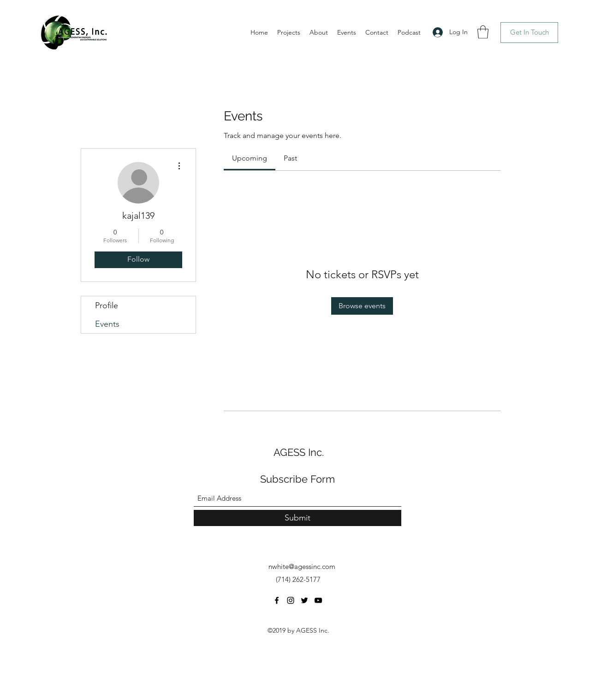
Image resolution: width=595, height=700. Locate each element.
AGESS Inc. (299, 452)
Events (107, 324)
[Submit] (297, 518)
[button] (483, 32)
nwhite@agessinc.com (302, 566)
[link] (250, 158)
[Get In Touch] (529, 33)
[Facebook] (277, 600)
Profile (107, 305)
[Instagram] (291, 600)
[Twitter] (304, 600)
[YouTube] (318, 600)
